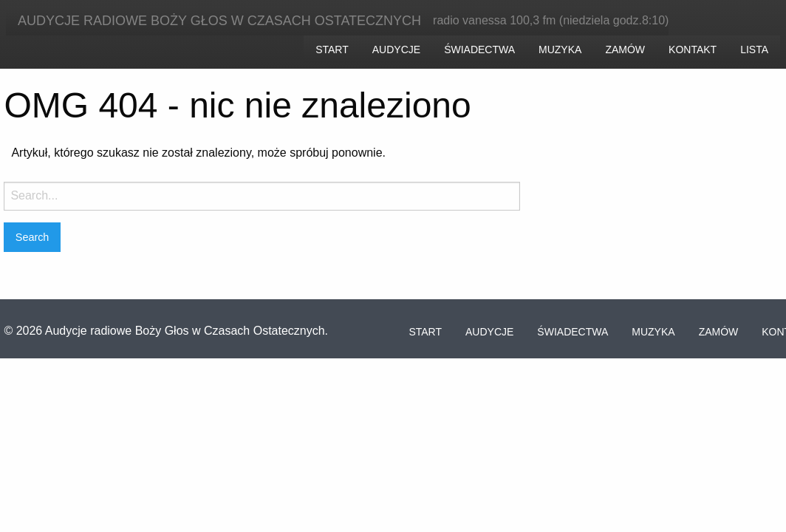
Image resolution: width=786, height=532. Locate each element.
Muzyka (560, 50)
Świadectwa (479, 50)
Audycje (396, 50)
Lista (754, 50)
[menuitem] (332, 49)
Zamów (625, 50)
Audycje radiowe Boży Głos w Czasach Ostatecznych (219, 21)
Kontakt (693, 50)
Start (332, 50)
